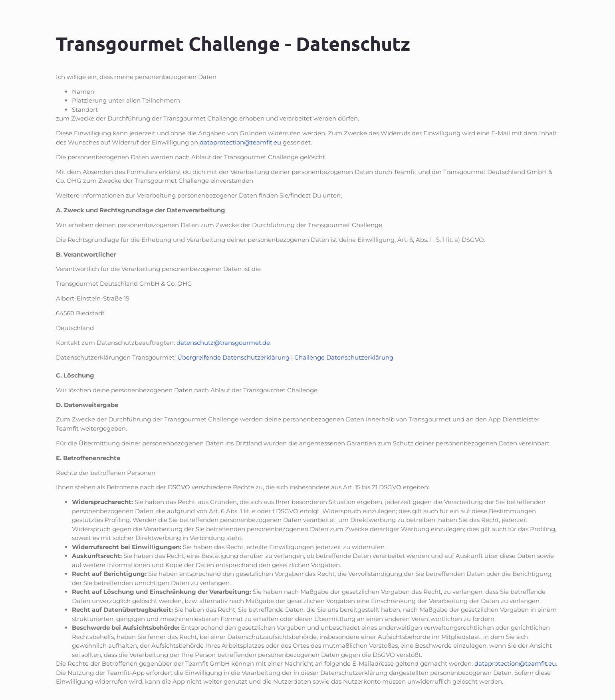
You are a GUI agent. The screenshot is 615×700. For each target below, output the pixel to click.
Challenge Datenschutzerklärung (344, 357)
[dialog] (525, 560)
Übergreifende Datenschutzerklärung (233, 357)
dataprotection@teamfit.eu (240, 142)
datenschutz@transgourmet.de (223, 343)
